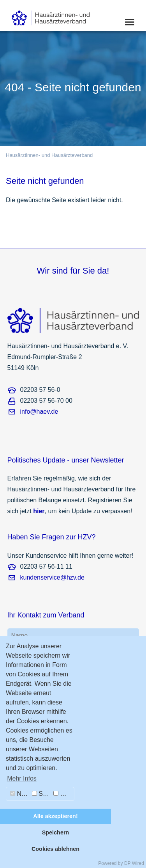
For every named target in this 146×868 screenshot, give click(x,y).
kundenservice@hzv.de (52, 577)
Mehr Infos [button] (22, 778)
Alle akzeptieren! (55, 816)
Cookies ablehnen (55, 849)
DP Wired (134, 863)
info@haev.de (39, 412)
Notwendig (20, 794)
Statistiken (42, 794)
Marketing (64, 794)
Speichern (56, 832)
